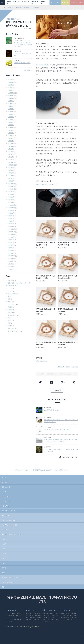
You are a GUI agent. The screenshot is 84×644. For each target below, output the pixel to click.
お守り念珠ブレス (9, 581)
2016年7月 (11, 266)
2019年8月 (11, 192)
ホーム (4, 477)
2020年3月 (11, 178)
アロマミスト (12, 304)
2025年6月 (11, 87)
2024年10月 (11, 98)
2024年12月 (11, 93)
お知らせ (10, 280)
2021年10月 (11, 146)
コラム (10, 288)
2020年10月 (11, 165)
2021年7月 (11, 152)
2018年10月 (11, 208)
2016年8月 (11, 264)
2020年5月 (11, 176)
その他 (5, 529)
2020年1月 (11, 181)
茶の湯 (10, 326)
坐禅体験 (10, 312)
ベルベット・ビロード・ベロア (13, 534)
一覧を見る (26, 70)
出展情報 (10, 310)
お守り (10, 320)
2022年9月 (11, 130)
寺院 (9, 299)
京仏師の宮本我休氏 (43, 65)
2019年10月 (11, 189)
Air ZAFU (6, 515)
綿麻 (5, 553)
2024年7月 (11, 101)
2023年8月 (11, 117)
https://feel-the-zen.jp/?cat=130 (47, 184)
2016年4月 (11, 269)
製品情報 (10, 286)
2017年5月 (11, 242)
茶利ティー (11, 328)
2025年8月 (11, 85)
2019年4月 (11, 200)
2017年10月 (11, 234)
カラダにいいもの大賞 (10, 524)
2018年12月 (11, 205)
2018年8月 (11, 213)
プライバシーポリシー (23, 469)
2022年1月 (11, 141)
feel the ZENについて (62, 469)
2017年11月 (11, 232)
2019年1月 (11, 202)
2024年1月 (11, 109)
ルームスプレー (12, 315)
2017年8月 (11, 240)
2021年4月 (11, 160)
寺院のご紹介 (6, 496)
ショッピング (6, 501)
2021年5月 (11, 157)
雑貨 (3, 572)
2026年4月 (11, 79)
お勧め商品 (5, 505)
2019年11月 (11, 186)
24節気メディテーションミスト (13, 577)
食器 (3, 586)
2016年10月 (11, 258)
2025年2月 (11, 90)
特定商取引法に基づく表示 (42, 469)
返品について (68, 609)
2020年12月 (11, 162)
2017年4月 (11, 245)
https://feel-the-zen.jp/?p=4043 (66, 374)
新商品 (10, 302)
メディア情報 (12, 294)
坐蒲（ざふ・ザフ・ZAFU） (10, 510)
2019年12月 (11, 184)
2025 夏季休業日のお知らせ (22, 63)
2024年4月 (11, 103)
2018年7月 (11, 216)
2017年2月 (11, 250)
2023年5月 (11, 122)
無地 (5, 543)
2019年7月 (11, 194)
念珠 (9, 323)
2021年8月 (11, 149)
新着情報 (5, 481)
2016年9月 (11, 261)
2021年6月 (11, 154)
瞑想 (9, 296)
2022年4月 (11, 136)
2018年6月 (11, 218)
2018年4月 (11, 221)
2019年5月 (11, 197)
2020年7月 (11, 170)
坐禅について (6, 486)
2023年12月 (11, 111)
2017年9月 (11, 237)
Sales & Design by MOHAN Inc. (32, 628)
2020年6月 (11, 173)
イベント (10, 291)
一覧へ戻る (57, 390)
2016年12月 (11, 256)
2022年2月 (11, 138)
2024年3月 (11, 106)
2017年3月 (11, 248)
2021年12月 (11, 144)
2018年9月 (11, 210)
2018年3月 (11, 224)
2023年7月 (11, 119)
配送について (32, 609)
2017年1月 (11, 253)
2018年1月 (11, 226)
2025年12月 (11, 82)
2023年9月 (11, 114)
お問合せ (12, 609)
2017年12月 (11, 229)
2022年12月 (11, 128)
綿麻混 (10, 307)
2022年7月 (11, 133)
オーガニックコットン (14, 331)
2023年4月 (11, 125)
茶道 (9, 318)
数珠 (3, 562)
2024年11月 (11, 95)
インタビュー (6, 491)
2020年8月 (11, 168)
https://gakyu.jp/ (42, 361)
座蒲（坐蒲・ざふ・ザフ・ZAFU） (18, 283)
